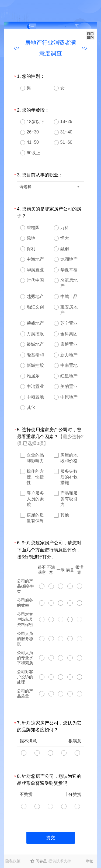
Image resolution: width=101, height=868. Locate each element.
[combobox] (50, 187)
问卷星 (41, 861)
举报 (90, 861)
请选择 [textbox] (25, 187)
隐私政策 (13, 861)
